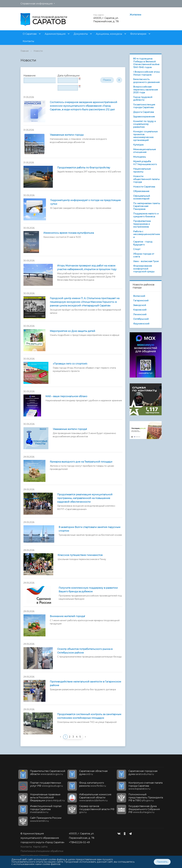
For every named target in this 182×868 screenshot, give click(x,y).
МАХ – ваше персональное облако (66, 396)
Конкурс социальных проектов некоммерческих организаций (145, 136)
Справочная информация (37, 4)
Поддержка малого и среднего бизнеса (146, 215)
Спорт (137, 249)
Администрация (55, 34)
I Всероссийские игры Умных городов (146, 73)
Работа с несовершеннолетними (147, 234)
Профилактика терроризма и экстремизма (142, 224)
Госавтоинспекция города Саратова (144, 106)
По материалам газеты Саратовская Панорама (147, 206)
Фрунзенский (141, 324)
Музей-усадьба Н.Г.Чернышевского (145, 163)
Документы (81, 34)
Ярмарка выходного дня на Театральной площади (81, 462)
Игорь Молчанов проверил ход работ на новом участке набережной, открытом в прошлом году (87, 267)
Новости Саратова (144, 187)
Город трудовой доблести (143, 99)
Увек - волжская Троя (146, 261)
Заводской (140, 305)
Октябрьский (141, 319)
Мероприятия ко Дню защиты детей (73, 331)
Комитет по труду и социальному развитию (144, 124)
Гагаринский (141, 300)
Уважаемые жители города (67, 135)
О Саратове (30, 34)
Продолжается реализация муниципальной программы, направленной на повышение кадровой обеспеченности (85, 498)
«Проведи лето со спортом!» (70, 364)
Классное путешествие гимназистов (80, 555)
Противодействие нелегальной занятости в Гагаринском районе (86, 683)
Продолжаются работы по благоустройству (84, 168)
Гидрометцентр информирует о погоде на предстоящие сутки (86, 202)
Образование (141, 191)
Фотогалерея (138, 34)
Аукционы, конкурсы (109, 34)
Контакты (28, 41)
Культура (138, 145)
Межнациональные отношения (145, 151)
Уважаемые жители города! (70, 429)
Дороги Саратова (144, 112)
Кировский (140, 310)
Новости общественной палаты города (146, 179)
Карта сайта (40, 847)
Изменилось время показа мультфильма (69, 233)
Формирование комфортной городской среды (144, 269)
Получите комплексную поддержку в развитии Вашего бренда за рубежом (88, 590)
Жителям (135, 15)
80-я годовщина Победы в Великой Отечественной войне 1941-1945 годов (146, 63)
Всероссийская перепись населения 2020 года (145, 90)
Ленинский (140, 314)
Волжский (139, 296)
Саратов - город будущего (143, 243)
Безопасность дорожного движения (146, 81)
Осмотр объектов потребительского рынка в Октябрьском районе (85, 651)
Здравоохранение (144, 117)
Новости (38, 51)
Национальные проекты (142, 170)
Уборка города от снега (144, 255)
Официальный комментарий (142, 197)
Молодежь (139, 157)
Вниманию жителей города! (67, 616)
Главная (25, 51)
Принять (162, 862)
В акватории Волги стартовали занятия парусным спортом (90, 529)
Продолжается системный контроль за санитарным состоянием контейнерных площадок (89, 716)
